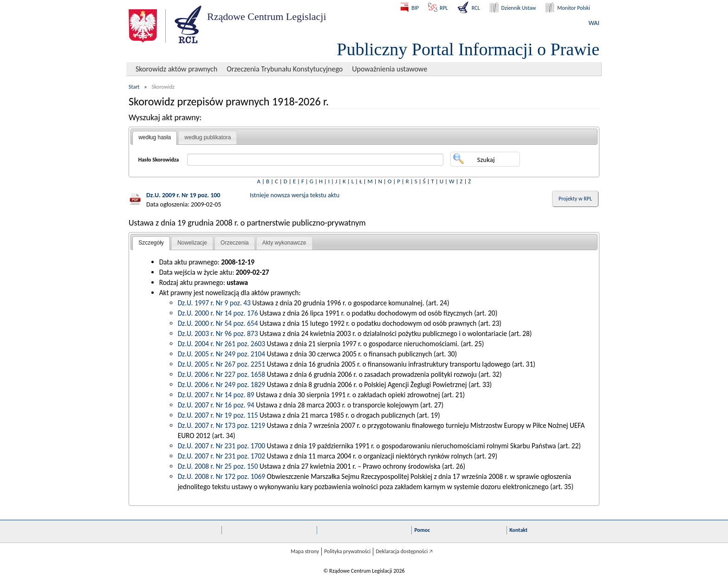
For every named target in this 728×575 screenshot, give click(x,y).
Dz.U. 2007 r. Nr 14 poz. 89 (216, 395)
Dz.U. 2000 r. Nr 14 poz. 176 (218, 313)
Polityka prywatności (347, 551)
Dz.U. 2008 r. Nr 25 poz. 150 (218, 466)
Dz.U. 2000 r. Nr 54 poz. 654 (218, 323)
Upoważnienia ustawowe (390, 69)
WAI (594, 23)
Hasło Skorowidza (159, 160)
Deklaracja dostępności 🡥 (404, 551)
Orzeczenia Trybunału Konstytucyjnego (285, 69)
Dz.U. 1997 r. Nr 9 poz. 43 (214, 303)
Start (134, 87)
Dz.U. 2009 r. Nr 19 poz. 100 (183, 195)
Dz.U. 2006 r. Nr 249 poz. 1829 (221, 384)
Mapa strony (305, 551)
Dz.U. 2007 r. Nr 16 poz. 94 (216, 405)
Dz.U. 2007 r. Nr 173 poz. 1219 (221, 425)
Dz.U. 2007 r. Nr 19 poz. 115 (218, 415)
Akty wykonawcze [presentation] (284, 243)
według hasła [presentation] (155, 137)
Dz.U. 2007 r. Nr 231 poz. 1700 (221, 446)
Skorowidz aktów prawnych (176, 69)
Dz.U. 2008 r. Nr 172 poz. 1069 (221, 476)
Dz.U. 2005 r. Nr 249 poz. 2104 (221, 354)
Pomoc (422, 530)
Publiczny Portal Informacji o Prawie (468, 49)
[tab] (155, 138)
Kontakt (518, 530)
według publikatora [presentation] (208, 137)
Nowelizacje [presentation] (192, 243)
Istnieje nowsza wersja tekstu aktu (295, 195)
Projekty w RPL (575, 199)
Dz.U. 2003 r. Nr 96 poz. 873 (218, 333)
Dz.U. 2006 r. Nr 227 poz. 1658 (221, 374)
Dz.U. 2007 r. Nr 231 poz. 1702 (221, 456)
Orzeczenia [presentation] (235, 243)
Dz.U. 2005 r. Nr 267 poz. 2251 (221, 364)
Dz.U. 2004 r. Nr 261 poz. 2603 (221, 344)
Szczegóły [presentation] (151, 243)
